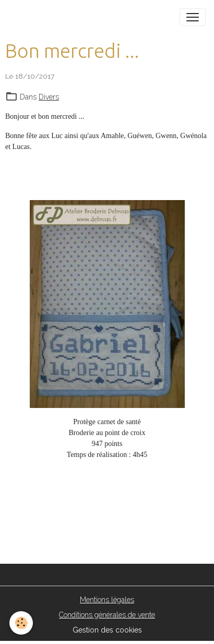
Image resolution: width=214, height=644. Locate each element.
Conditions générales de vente (107, 615)
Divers (49, 97)
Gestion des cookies (107, 630)
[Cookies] (21, 623)
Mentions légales (107, 600)
